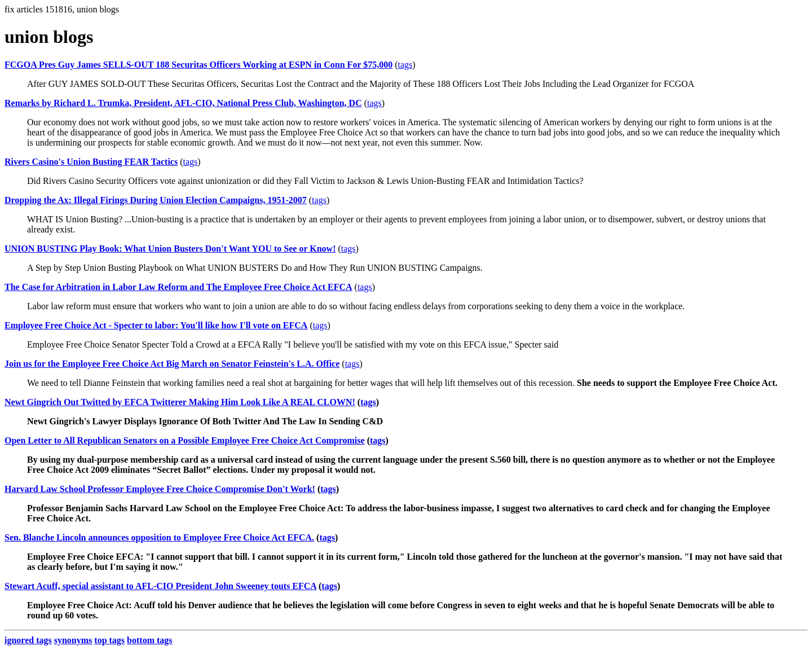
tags (405, 65)
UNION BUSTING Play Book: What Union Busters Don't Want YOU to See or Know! (170, 249)
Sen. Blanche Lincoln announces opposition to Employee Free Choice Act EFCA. (159, 537)
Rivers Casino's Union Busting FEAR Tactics (91, 162)
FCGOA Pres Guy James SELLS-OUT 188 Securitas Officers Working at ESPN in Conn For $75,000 (198, 65)
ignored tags (28, 640)
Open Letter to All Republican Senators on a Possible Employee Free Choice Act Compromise (185, 440)
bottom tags (149, 640)
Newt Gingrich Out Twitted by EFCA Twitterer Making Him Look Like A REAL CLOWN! (180, 402)
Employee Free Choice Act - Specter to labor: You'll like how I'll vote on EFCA (156, 325)
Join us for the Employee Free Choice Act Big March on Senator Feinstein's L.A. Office (172, 364)
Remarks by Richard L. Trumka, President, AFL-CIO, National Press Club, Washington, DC (183, 103)
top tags (109, 640)
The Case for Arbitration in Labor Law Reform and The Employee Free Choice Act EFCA (178, 287)
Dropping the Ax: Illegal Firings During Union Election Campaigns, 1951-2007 (156, 200)
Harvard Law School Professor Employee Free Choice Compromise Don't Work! (160, 489)
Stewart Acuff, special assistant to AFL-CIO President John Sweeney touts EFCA (160, 586)
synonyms (73, 640)
